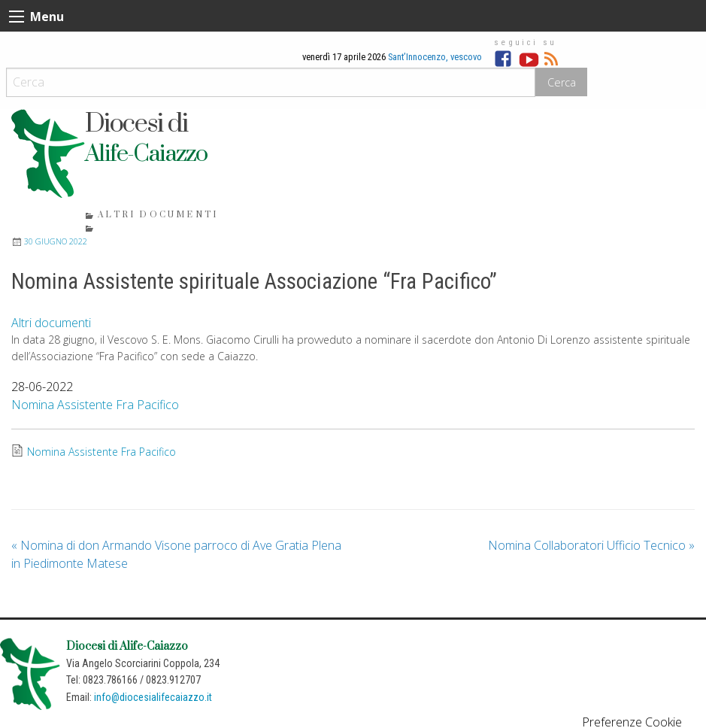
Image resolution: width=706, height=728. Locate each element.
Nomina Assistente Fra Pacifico (95, 405)
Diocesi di (136, 124)
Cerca (562, 82)
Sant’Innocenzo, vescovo (435, 57)
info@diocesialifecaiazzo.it (153, 697)
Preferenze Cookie (632, 722)
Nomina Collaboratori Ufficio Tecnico (591, 545)
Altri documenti (158, 215)
